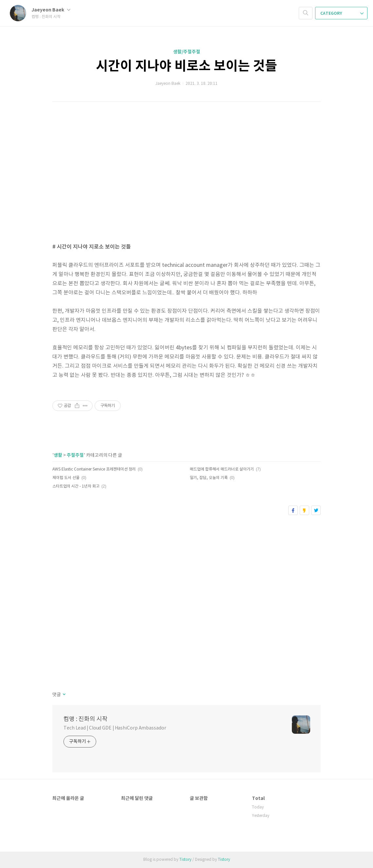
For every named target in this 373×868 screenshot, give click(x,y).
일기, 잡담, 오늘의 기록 (209, 478)
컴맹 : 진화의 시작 (86, 719)
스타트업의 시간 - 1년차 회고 (76, 486)
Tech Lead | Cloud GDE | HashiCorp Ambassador (115, 728)
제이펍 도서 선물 (66, 478)
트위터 (316, 510)
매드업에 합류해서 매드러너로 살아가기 (222, 469)
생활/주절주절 (187, 52)
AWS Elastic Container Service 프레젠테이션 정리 (94, 469)
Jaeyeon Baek (51, 10)
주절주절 (75, 455)
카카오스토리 (304, 510)
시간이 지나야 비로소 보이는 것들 (186, 66)
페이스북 (293, 510)
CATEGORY (342, 13)
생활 (58, 455)
